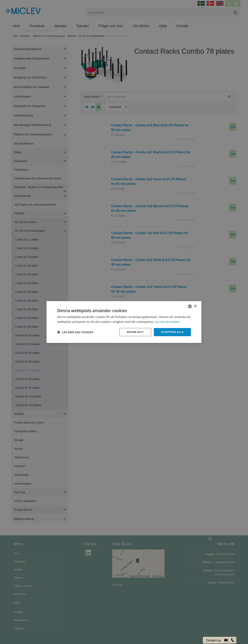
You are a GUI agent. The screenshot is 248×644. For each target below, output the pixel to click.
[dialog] (124, 322)
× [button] (195, 306)
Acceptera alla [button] (172, 332)
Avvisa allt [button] (133, 332)
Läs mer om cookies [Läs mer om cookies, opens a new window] (168, 321)
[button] (75, 332)
